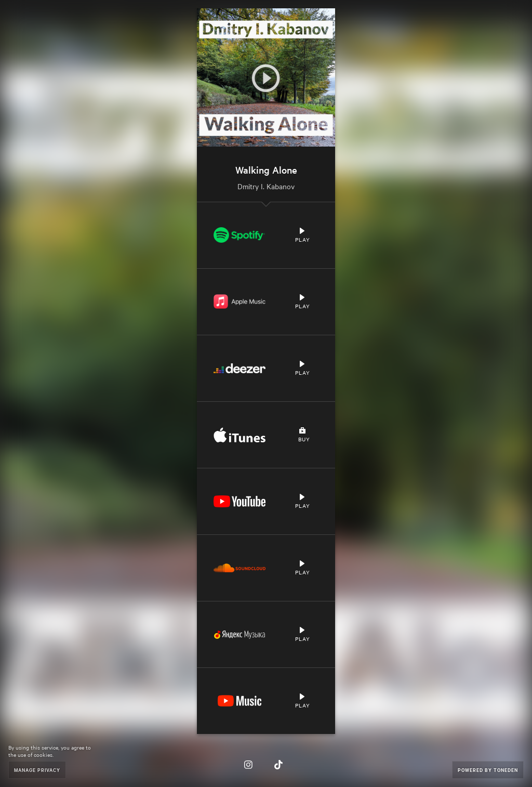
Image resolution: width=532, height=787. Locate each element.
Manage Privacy (37, 770)
